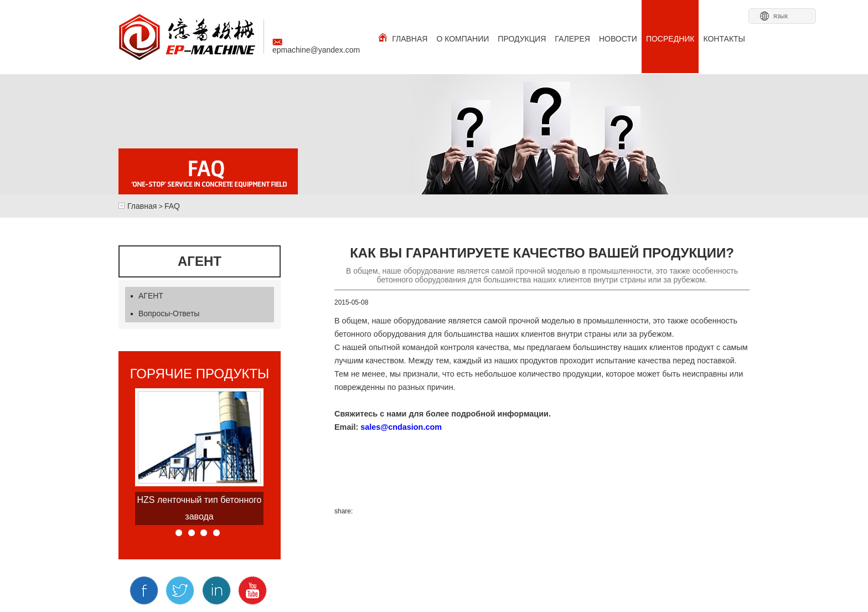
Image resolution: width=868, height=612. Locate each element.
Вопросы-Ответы (165, 313)
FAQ (172, 206)
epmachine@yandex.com (316, 47)
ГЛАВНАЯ (403, 38)
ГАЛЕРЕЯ (572, 39)
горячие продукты (200, 374)
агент (200, 261)
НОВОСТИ (618, 39)
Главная (142, 206)
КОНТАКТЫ (724, 39)
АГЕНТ (147, 296)
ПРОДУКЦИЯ (522, 39)
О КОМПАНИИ (463, 39)
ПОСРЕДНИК (670, 39)
